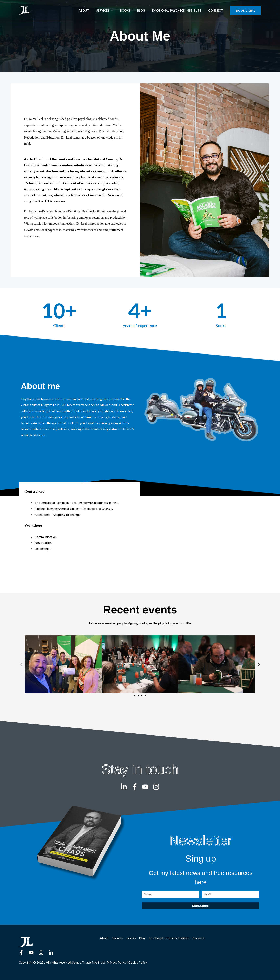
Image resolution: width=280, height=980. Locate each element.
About (90, 10)
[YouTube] (31, 953)
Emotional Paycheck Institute (178, 10)
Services (110, 10)
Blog (144, 10)
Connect (216, 10)
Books (129, 10)
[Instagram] (41, 953)
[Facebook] (21, 953)
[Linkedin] (51, 953)
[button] (246, 11)
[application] (116, 10)
